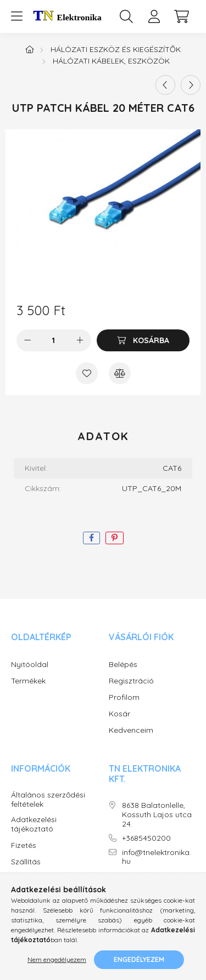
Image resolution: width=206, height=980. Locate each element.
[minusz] (27, 340)
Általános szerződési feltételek (48, 800)
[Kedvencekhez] (87, 373)
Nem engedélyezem (57, 959)
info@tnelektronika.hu (157, 857)
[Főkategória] (30, 49)
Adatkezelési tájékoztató (34, 824)
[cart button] (181, 16)
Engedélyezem (139, 959)
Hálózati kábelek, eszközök (111, 61)
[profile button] (154, 16)
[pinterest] (115, 538)
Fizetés (24, 845)
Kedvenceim (131, 730)
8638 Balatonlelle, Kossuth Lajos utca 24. (157, 814)
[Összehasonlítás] (120, 373)
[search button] (126, 16)
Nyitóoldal (30, 665)
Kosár (119, 714)
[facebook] (91, 538)
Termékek (28, 681)
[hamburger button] (16, 16)
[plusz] (80, 340)
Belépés (123, 665)
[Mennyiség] (54, 340)
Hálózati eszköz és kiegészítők (116, 49)
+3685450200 (146, 838)
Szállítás (26, 862)
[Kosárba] (143, 340)
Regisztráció (131, 681)
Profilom (124, 697)
